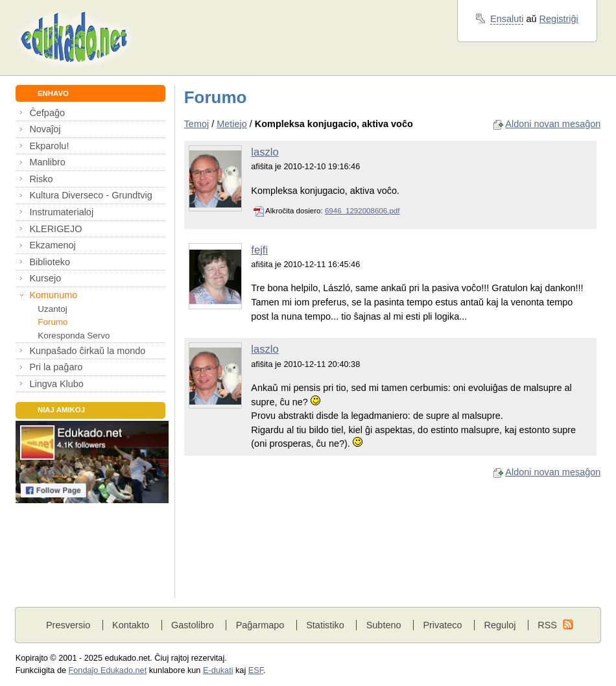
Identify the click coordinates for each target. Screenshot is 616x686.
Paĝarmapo (260, 625)
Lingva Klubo (56, 384)
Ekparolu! (49, 146)
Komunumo (53, 295)
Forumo (53, 322)
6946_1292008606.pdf (362, 211)
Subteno (384, 625)
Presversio (68, 625)
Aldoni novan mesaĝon (553, 124)
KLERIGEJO (55, 229)
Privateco (442, 625)
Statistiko (325, 625)
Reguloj (500, 625)
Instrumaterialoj (61, 212)
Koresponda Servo (74, 336)
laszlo (265, 152)
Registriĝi (559, 19)
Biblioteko (50, 262)
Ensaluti (507, 19)
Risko (41, 179)
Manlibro (47, 162)
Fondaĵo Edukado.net (108, 670)
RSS (547, 625)
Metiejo (232, 124)
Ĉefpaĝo (47, 113)
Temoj (197, 124)
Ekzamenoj (52, 245)
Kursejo (45, 278)
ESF (256, 670)
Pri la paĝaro (56, 367)
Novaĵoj (45, 129)
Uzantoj (52, 309)
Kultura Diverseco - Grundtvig (90, 195)
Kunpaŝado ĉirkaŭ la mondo (87, 351)
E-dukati (218, 670)
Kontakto (131, 625)
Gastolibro (193, 625)
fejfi (259, 250)
